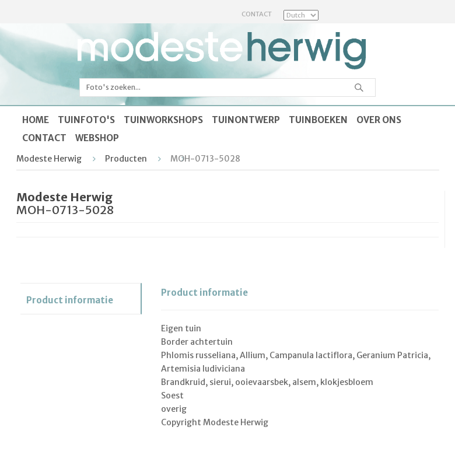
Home (36, 120)
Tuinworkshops (163, 120)
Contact (257, 14)
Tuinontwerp (246, 120)
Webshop (97, 138)
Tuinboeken (318, 120)
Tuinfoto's (86, 120)
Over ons (379, 120)
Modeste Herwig (49, 159)
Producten (126, 159)
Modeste (222, 51)
